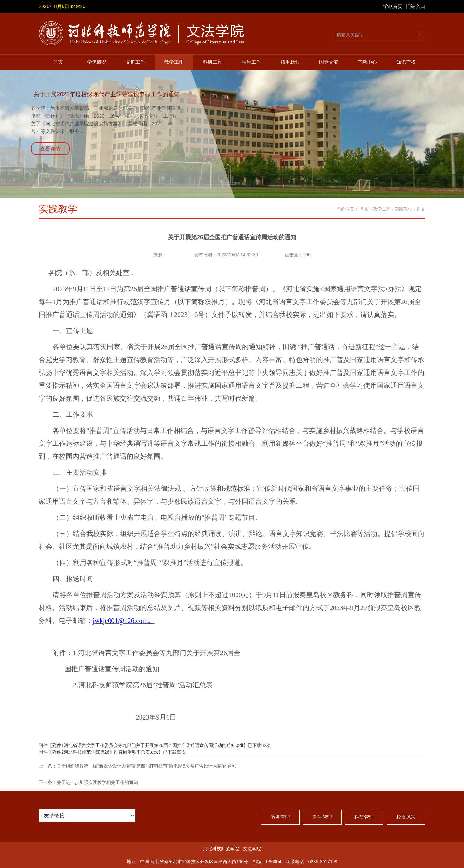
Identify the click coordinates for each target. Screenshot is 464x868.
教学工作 (174, 62)
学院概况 (97, 62)
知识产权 (406, 62)
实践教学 (403, 209)
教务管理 (280, 817)
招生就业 (290, 62)
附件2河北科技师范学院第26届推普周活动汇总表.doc (105, 752)
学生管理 (322, 817)
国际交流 (329, 62)
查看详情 (50, 149)
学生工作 (251, 62)
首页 (58, 62)
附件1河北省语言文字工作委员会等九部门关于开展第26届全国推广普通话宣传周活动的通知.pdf (148, 745)
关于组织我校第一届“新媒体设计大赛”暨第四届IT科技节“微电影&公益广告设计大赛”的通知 (147, 766)
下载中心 (367, 62)
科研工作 (213, 62)
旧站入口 (416, 6)
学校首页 (393, 6)
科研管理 (364, 817)
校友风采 (406, 817)
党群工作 (135, 62)
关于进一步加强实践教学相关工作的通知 (97, 782)
